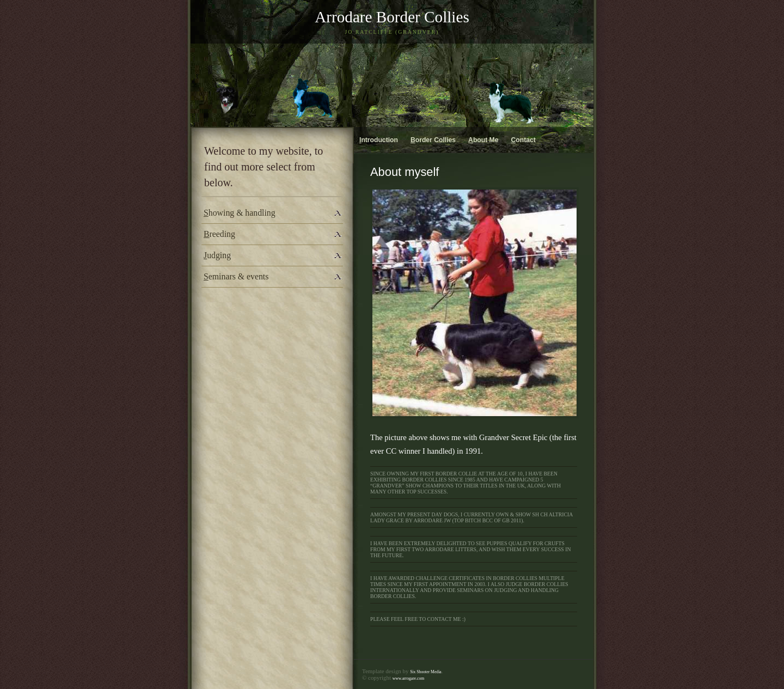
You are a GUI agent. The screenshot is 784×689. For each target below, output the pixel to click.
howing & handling (240, 213)
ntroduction (379, 140)
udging (217, 255)
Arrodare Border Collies (392, 17)
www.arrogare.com (409, 678)
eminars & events (236, 276)
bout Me (483, 140)
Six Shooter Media (425, 672)
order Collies (433, 140)
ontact (523, 140)
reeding (219, 234)
